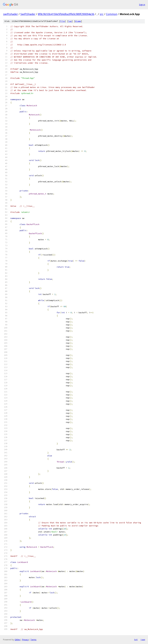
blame (78, 21)
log (70, 21)
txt (136, 640)
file (62, 21)
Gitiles (17, 640)
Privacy (25, 640)
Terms (33, 640)
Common (112, 14)
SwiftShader (28, 14)
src (102, 14)
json (143, 640)
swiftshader (11, 14)
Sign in (142, 5)
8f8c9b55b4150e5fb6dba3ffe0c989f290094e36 (66, 14)
